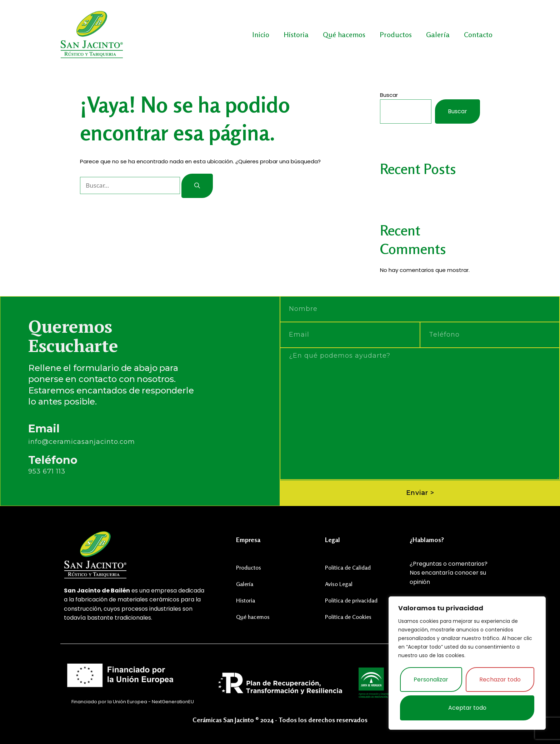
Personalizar (431, 679)
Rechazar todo (500, 679)
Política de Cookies (348, 616)
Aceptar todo (467, 708)
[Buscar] (197, 186)
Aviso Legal (339, 584)
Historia (296, 34)
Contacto (478, 34)
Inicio (261, 34)
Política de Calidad (348, 567)
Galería (438, 34)
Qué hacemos (344, 34)
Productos (396, 34)
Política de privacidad (351, 600)
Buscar (389, 95)
